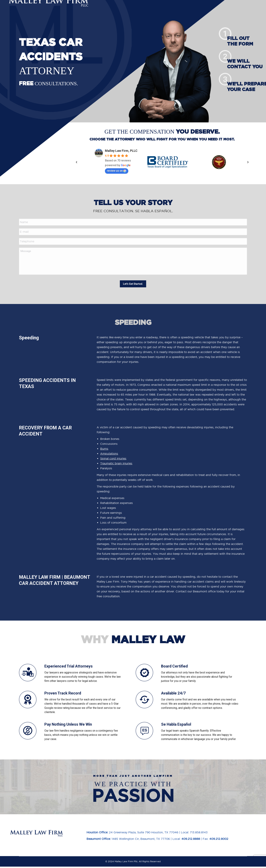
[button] (77, 162)
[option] (116, 162)
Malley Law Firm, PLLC (121, 151)
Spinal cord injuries (113, 460)
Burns (104, 450)
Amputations (109, 455)
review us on (117, 171)
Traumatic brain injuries (116, 465)
